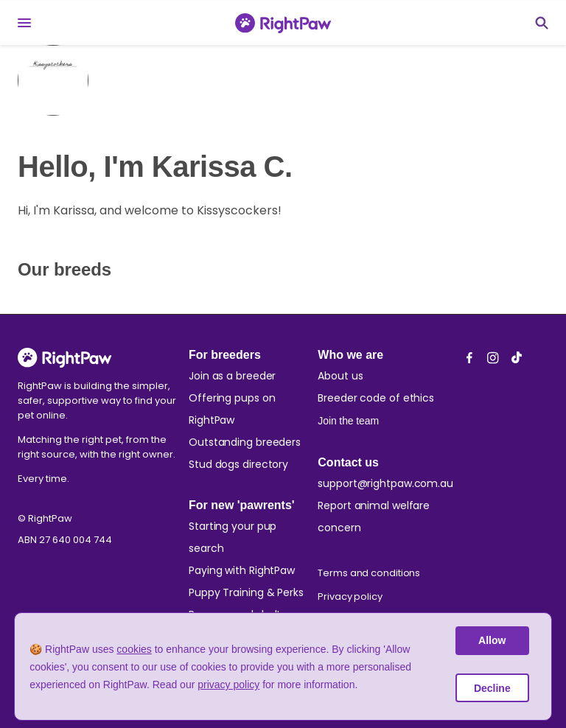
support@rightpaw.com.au (385, 483)
